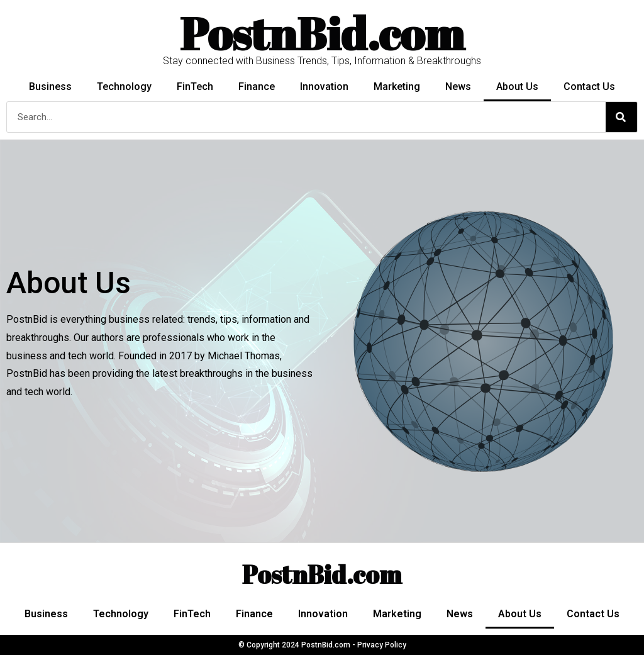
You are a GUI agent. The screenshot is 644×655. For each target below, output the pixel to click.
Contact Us (589, 87)
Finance (257, 87)
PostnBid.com (322, 574)
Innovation (324, 87)
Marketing (397, 87)
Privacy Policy (382, 645)
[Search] (621, 117)
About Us (517, 87)
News (458, 87)
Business (50, 87)
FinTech (195, 87)
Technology (124, 87)
